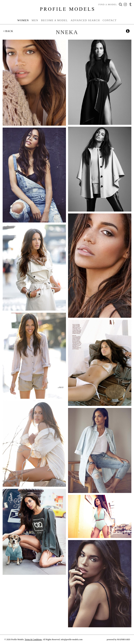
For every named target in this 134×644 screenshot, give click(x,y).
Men (35, 20)
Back (8, 31)
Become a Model (54, 20)
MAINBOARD (124, 639)
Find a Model (108, 4)
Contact (110, 20)
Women (23, 20)
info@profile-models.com (72, 639)
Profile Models (67, 9)
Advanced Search (85, 20)
